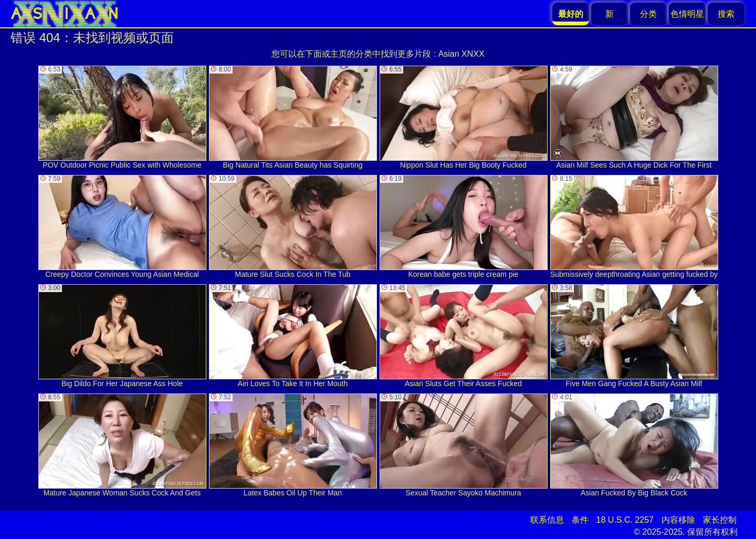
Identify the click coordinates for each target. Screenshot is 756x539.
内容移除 (678, 520)
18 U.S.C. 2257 (625, 520)
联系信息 (547, 520)
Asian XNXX (461, 54)
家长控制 (720, 520)
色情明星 (687, 14)
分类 (648, 14)
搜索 (726, 14)
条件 (580, 520)
